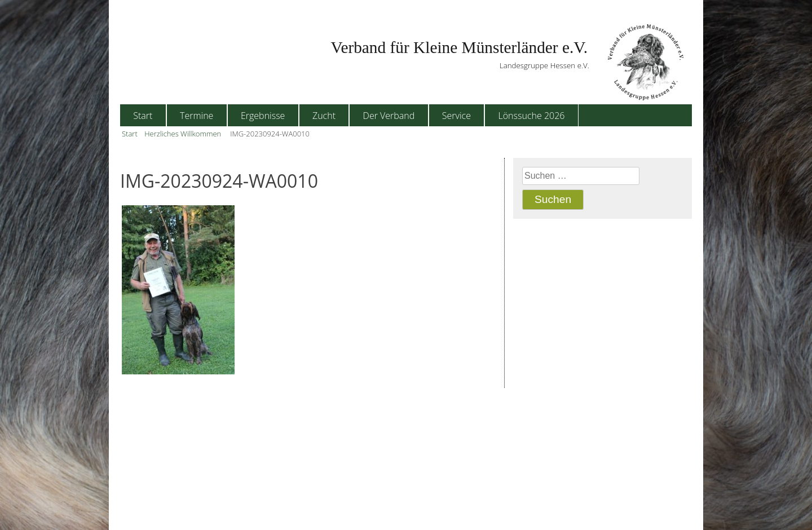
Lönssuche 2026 (532, 116)
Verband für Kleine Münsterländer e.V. (459, 47)
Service (456, 116)
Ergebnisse (263, 116)
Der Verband (389, 116)
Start (143, 116)
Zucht (324, 116)
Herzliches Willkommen (183, 134)
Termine (197, 116)
